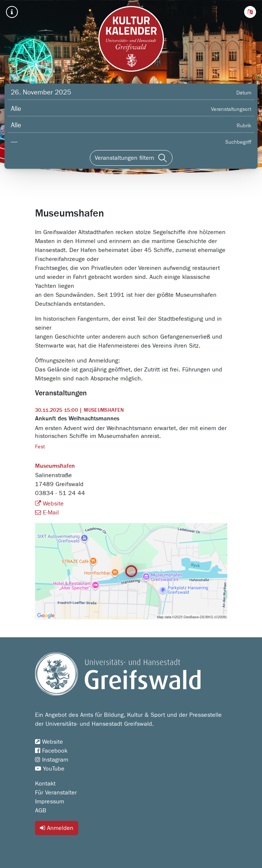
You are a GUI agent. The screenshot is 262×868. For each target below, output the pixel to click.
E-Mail (47, 513)
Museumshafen (55, 466)
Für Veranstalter (56, 793)
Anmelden (57, 828)
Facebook (51, 751)
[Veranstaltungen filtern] (131, 158)
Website (49, 504)
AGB (41, 811)
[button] (250, 12)
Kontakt (45, 784)
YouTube (50, 769)
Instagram (52, 760)
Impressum (50, 802)
